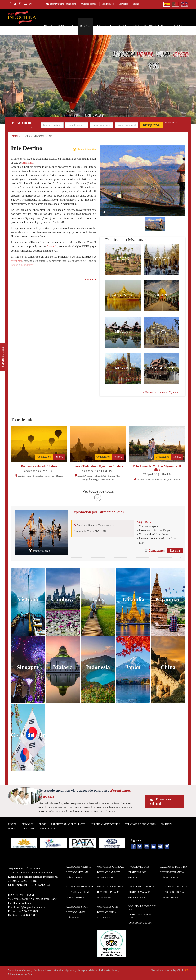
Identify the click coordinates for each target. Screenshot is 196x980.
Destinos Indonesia (172, 892)
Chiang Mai (114, 476)
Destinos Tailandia (172, 872)
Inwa (162, 331)
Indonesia (98, 667)
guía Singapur (106, 897)
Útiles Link (27, 828)
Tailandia (133, 599)
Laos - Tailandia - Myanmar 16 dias (98, 466)
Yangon (162, 259)
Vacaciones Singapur (111, 887)
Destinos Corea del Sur (141, 916)
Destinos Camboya (109, 872)
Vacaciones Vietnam (79, 867)
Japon (133, 667)
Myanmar (168, 599)
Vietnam (28, 599)
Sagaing (162, 295)
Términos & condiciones (140, 824)
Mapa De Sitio (48, 828)
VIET (182, 970)
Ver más (91, 280)
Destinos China (107, 912)
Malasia (63, 667)
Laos (98, 599)
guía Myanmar (75, 897)
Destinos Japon (75, 912)
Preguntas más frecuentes (68, 824)
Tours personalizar (148, 26)
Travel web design (162, 970)
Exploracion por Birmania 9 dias (98, 512)
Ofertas (124, 26)
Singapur (28, 667)
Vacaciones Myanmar (79, 887)
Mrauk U (123, 331)
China (168, 667)
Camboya (63, 599)
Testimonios (107, 4)
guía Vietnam (74, 877)
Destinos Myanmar (78, 892)
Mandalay (123, 295)
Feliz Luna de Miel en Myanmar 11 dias (157, 468)
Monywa (123, 368)
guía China (104, 918)
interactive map (42, 551)
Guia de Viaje (105, 26)
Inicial (49, 26)
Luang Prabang (85, 476)
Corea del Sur (28, 735)
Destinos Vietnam (77, 872)
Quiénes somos (89, 4)
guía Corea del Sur (140, 923)
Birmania (28, 163)
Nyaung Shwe (162, 368)
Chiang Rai (100, 476)
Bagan (123, 259)
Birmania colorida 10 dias (39, 466)
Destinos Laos (137, 872)
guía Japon (73, 918)
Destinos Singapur (109, 892)
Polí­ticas (167, 824)
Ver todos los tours (98, 491)
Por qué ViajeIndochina (105, 824)
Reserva (59, 457)
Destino (86, 26)
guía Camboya (106, 877)
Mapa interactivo (87, 149)
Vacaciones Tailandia (174, 867)
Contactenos (176, 26)
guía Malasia (137, 897)
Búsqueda (151, 125)
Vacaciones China (108, 907)
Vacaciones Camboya (111, 867)
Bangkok (86, 479)
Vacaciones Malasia (141, 887)
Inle (29, 476)
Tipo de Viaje (67, 26)
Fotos (12, 828)
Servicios (123, 4)
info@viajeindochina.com (63, 4)
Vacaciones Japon (77, 907)
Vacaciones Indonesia (174, 887)
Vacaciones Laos (139, 867)
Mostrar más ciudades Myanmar (161, 392)
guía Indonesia (169, 897)
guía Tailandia (169, 877)
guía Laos (135, 877)
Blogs (136, 4)
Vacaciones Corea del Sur (142, 908)
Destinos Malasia (140, 892)
